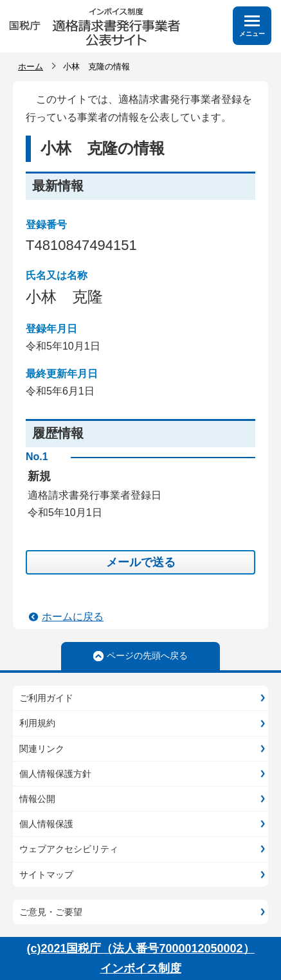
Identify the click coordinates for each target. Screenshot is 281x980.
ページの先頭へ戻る (147, 655)
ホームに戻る (73, 617)
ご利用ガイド (46, 698)
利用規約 (37, 723)
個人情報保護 (46, 824)
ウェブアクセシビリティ (69, 849)
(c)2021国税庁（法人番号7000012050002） (140, 949)
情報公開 (37, 799)
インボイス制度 (141, 968)
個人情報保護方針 (55, 774)
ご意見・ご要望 (51, 912)
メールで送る (141, 562)
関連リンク (42, 749)
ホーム (31, 67)
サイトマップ (46, 875)
